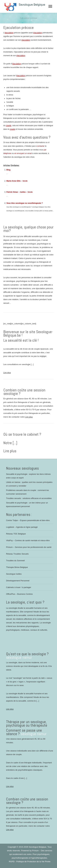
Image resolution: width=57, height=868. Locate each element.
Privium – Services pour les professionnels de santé (29, 547)
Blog (8, 170)
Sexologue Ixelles (14, 574)
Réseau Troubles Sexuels (17, 554)
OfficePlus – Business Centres (19, 594)
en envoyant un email (23, 153)
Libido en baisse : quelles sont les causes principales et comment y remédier (29, 484)
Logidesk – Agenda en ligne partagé (22, 527)
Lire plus (7, 373)
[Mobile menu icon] (50, 6)
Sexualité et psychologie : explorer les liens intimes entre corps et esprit (28, 476)
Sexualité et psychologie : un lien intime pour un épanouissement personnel (27, 505)
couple (9, 126)
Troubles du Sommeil (15, 561)
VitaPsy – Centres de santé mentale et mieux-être (28, 540)
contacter (41, 146)
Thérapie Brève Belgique (17, 567)
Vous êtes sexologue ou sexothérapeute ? (25, 203)
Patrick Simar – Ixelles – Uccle (19, 192)
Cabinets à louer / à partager (19, 587)
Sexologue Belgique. (38, 847)
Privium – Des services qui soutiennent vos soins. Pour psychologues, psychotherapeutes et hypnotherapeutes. (31, 854)
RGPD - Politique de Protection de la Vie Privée (30, 862)
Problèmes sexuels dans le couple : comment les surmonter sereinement (28, 492)
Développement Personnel (18, 581)
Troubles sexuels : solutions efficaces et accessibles (29, 498)
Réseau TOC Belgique (16, 534)
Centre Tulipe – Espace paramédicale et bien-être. (28, 520)
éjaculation (9, 33)
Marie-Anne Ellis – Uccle (17, 181)
